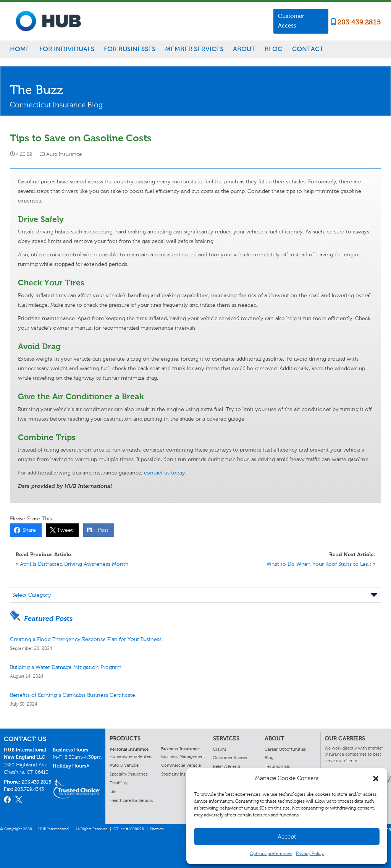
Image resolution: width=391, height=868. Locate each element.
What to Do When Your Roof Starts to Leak (319, 564)
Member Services (194, 49)
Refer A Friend (226, 766)
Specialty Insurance (129, 774)
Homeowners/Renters (131, 756)
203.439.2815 (356, 22)
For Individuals (67, 49)
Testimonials (277, 766)
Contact (308, 49)
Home (20, 49)
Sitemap (157, 829)
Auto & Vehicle (124, 765)
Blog (274, 49)
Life (113, 792)
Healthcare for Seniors (131, 800)
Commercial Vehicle (181, 765)
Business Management (183, 756)
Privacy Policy (310, 853)
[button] (376, 779)
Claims (220, 749)
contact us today (165, 473)
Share (28, 530)
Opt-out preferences (271, 853)
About (244, 49)
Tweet (63, 530)
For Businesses (130, 49)
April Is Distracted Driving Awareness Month (74, 564)
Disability (119, 783)
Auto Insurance (64, 154)
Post (102, 530)
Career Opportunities (285, 749)
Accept (287, 837)
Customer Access (291, 21)
